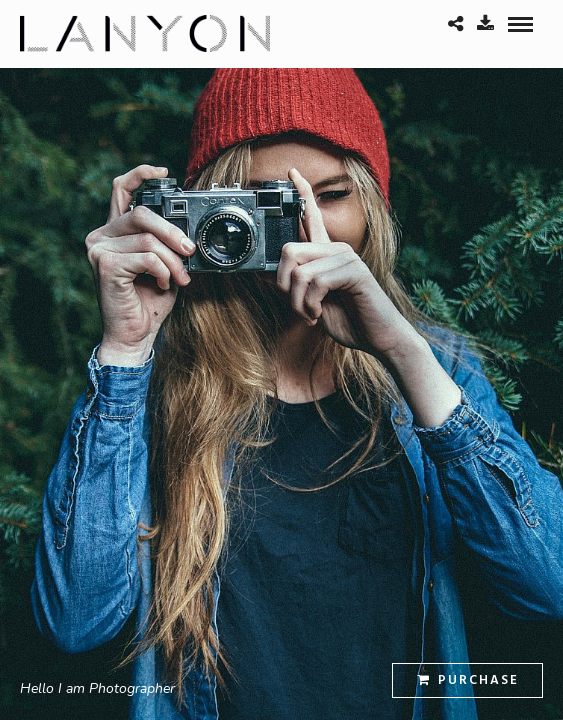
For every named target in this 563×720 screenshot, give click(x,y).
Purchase (468, 680)
